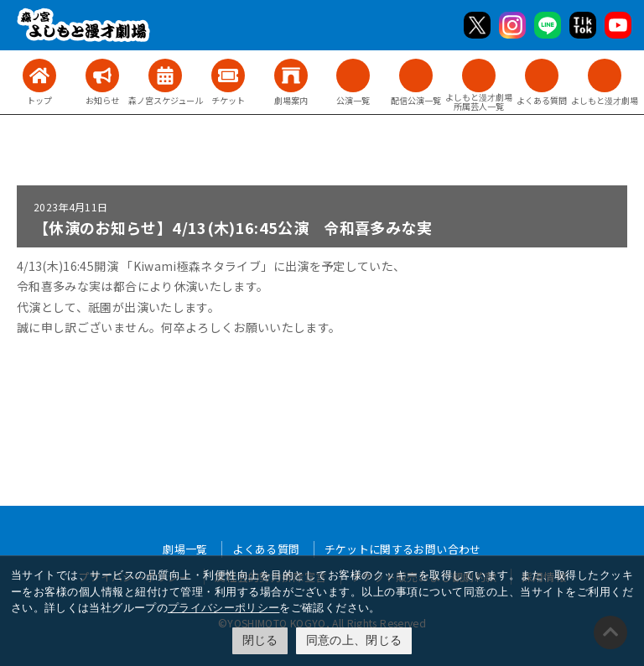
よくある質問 (266, 549)
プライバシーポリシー (224, 608)
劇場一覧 (185, 549)
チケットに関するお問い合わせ (403, 549)
